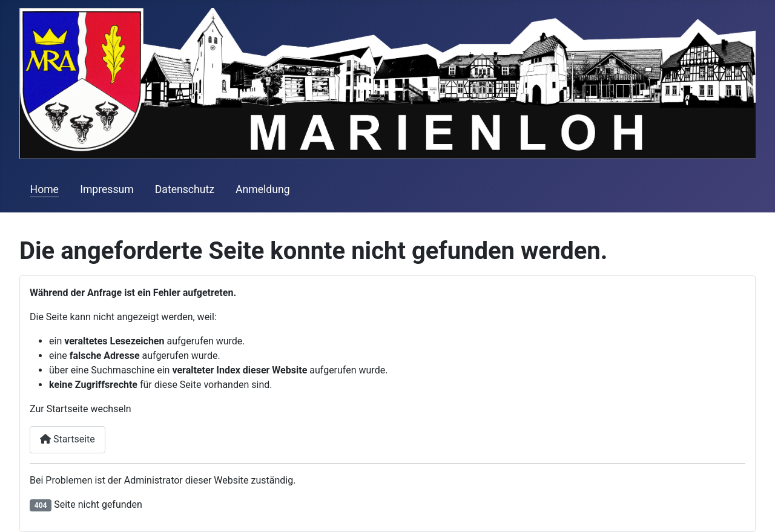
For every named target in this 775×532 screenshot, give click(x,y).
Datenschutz (185, 189)
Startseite (68, 439)
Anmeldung (262, 189)
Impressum (107, 189)
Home (45, 189)
